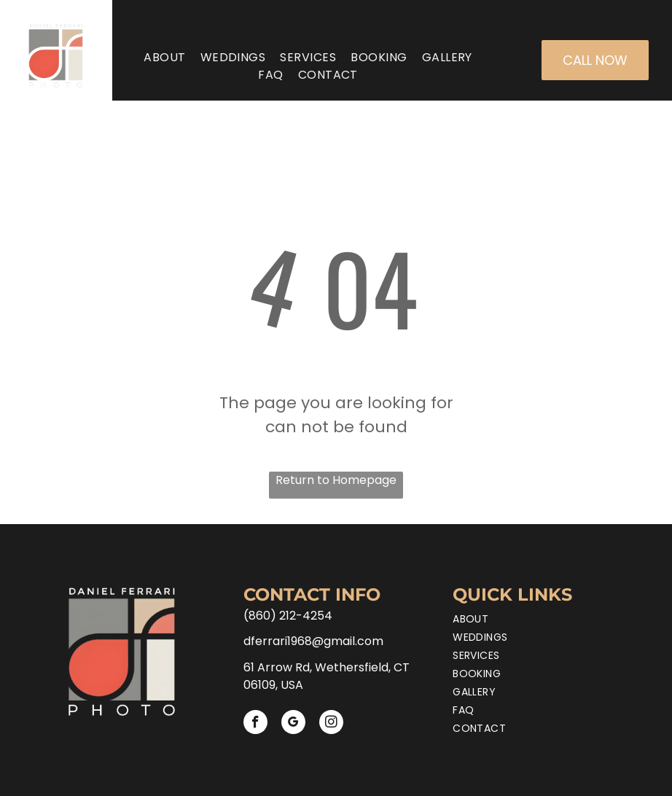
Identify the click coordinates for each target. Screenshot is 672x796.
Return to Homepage (336, 480)
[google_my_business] (293, 724)
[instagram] (331, 724)
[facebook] (255, 724)
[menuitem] (164, 58)
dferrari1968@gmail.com (313, 641)
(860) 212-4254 (288, 616)
